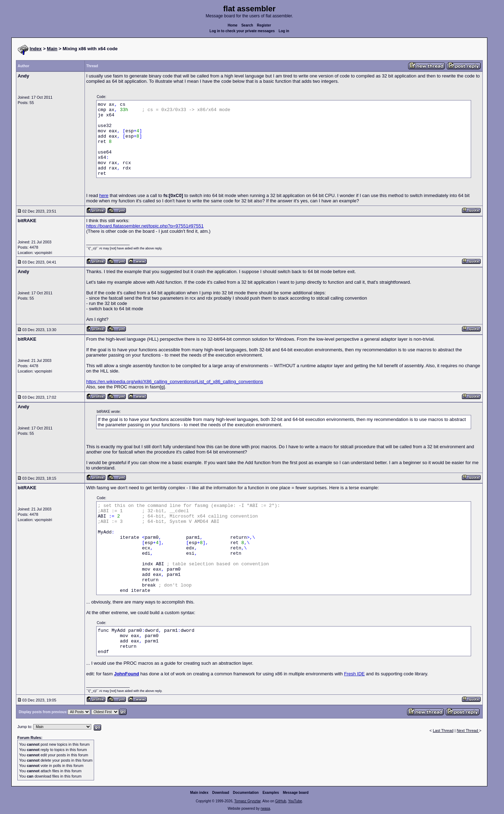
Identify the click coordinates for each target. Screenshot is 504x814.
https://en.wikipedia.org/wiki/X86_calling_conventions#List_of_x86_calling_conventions (175, 382)
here (104, 195)
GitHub (281, 801)
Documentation (246, 793)
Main (52, 49)
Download (221, 793)
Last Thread (443, 731)
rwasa (265, 809)
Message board (296, 793)
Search (247, 25)
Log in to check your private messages (242, 31)
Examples (271, 793)
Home (233, 25)
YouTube (295, 801)
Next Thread (468, 731)
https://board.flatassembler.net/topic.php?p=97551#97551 (145, 226)
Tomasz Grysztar (247, 801)
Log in (284, 31)
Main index (199, 793)
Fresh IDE (355, 674)
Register (264, 25)
